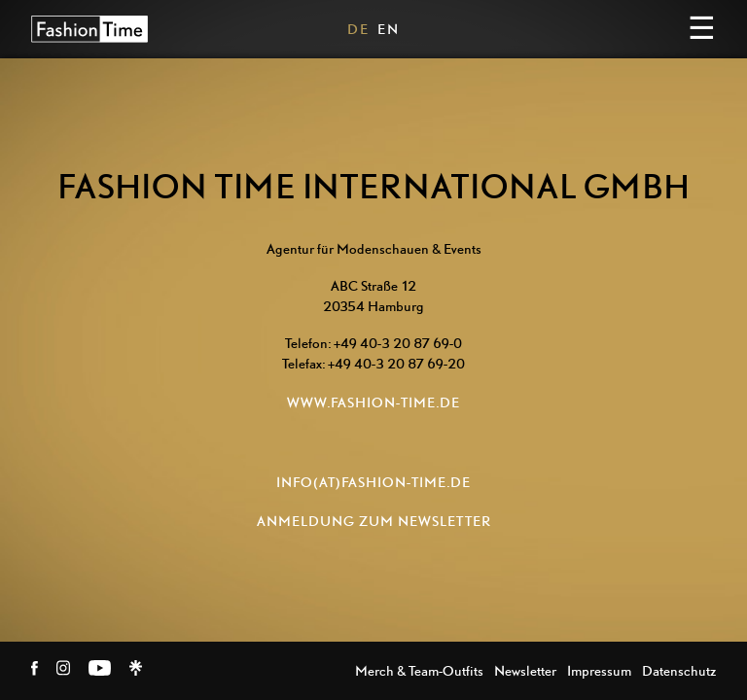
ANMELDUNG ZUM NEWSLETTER (374, 521)
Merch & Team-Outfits (419, 670)
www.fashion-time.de (373, 402)
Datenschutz (679, 670)
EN (389, 29)
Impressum (599, 670)
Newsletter (525, 670)
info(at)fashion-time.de (373, 482)
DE (358, 29)
